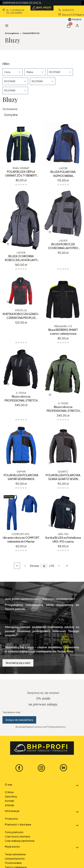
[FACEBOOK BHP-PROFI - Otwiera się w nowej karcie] (19, 768)
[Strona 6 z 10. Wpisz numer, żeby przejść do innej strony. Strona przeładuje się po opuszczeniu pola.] (44, 566)
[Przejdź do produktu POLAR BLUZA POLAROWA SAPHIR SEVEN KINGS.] (21, 447)
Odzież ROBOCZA (31, 33)
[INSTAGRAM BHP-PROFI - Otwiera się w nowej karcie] (41, 768)
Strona (34, 566)
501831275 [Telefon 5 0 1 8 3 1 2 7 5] (68, 10)
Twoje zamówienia (15, 854)
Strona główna (12, 33)
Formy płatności (14, 832)
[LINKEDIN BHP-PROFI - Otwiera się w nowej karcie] (63, 768)
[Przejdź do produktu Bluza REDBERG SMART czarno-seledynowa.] (63, 299)
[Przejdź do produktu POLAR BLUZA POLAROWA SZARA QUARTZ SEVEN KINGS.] (63, 447)
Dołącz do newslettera (19, 720)
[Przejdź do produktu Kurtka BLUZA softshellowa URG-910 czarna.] (63, 513)
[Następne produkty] (59, 566)
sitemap (10, 805)
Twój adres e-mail (11, 712)
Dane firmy (11, 796)
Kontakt (10, 801)
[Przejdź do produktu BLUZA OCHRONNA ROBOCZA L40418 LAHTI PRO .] (21, 220)
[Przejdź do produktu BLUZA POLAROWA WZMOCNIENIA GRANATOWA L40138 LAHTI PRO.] (63, 144)
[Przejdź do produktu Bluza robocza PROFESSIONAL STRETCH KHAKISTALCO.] (63, 375)
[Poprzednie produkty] (25, 566)
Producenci (11, 819)
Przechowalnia (13, 863)
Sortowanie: (10, 109)
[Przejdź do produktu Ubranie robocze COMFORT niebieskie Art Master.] (21, 513)
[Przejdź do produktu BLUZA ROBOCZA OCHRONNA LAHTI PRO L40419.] (63, 214)
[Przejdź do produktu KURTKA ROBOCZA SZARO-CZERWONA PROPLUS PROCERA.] (21, 291)
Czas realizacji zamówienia (20, 841)
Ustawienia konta (15, 859)
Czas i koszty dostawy (18, 836)
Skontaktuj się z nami (18, 663)
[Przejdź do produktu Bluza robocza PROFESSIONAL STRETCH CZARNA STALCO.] (21, 369)
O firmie (9, 792)
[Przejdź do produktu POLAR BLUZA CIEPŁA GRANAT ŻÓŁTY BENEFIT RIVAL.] (21, 144)
